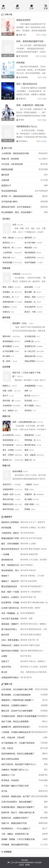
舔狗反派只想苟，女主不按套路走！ (17, 207)
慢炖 (46, 807)
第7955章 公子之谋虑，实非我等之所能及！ (34, 560)
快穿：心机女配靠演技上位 (24, 422)
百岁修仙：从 (8, 292)
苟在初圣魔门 (8, 262)
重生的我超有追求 (9, 586)
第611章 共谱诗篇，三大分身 (32, 576)
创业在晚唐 (17, 471)
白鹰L (45, 737)
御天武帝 (5, 635)
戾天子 (5, 396)
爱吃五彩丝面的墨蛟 (39, 796)
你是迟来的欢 (8, 440)
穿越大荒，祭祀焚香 (10, 159)
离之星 (4, 672)
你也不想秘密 (30, 262)
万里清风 (44, 743)
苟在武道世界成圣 (9, 191)
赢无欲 (45, 196)
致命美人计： (8, 460)
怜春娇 (27, 509)
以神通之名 (29, 341)
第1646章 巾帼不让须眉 (30, 645)
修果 (46, 185)
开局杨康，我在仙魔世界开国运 (15, 845)
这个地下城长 (30, 243)
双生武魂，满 (8, 401)
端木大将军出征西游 (10, 759)
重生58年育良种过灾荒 (10, 550)
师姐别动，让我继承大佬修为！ (15, 705)
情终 (26, 391)
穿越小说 (6, 466)
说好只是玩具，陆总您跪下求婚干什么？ (19, 764)
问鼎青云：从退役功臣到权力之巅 (10, 598)
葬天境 (27, 396)
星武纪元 (6, 243)
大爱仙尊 (5, 180)
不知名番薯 (43, 780)
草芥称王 (28, 410)
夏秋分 (45, 753)
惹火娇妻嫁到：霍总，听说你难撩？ (17, 212)
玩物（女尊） (8, 391)
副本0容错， (30, 287)
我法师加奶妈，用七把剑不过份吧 (10, 571)
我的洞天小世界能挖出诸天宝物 (10, 523)
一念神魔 (5, 554)
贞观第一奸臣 (8, 494)
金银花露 (44, 201)
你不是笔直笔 (8, 445)
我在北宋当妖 (8, 499)
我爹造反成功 (8, 504)
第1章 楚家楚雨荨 (28, 613)
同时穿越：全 (30, 440)
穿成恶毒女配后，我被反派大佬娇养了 (18, 807)
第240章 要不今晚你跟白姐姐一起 (34, 602)
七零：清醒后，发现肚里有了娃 (15, 834)
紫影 (46, 802)
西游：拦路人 (8, 287)
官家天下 (5, 661)
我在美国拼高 (30, 253)
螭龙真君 (28, 248)
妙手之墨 (44, 748)
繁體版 (28, 865)
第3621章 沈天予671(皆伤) (31, 538)
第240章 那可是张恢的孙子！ (32, 586)
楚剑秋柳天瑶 (7, 560)
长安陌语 (44, 711)
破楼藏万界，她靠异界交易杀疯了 (16, 727)
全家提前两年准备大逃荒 (10, 678)
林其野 (45, 834)
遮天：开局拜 (8, 455)
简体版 (21, 865)
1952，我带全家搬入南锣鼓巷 (10, 641)
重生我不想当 (30, 445)
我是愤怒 (44, 207)
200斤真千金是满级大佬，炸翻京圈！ (10, 619)
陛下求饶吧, (29, 406)
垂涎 (26, 450)
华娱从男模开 (30, 361)
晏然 (46, 764)
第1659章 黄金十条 (28, 597)
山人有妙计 (43, 159)
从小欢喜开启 (8, 435)
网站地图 (25, 860)
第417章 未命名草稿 (29, 581)
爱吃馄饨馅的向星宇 (39, 732)
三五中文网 (14, 863)
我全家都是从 (8, 341)
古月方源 (44, 180)
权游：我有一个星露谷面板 (10, 593)
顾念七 (45, 721)
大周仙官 (16, 274)
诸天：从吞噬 (8, 450)
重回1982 (6, 336)
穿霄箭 (45, 759)
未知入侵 (6, 257)
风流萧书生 (43, 775)
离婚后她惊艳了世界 (10, 538)
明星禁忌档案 (7, 169)
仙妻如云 (6, 307)
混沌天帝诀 (6, 667)
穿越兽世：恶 (30, 494)
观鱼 (46, 812)
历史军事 (6, 367)
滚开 (46, 175)
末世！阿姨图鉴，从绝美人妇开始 (10, 614)
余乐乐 (45, 700)
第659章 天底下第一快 (29, 640)
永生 (14, 225)
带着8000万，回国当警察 (10, 646)
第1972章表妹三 (27, 565)
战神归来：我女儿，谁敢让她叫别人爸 (18, 812)
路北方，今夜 (30, 312)
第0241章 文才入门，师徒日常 (33, 522)
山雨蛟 (4, 656)
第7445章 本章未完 (28, 570)
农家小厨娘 (29, 504)
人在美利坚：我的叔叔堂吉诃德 (15, 153)
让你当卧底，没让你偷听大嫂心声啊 (17, 689)
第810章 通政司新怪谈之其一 (32, 651)
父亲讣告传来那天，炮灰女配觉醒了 (17, 802)
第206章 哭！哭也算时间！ (31, 592)
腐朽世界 (5, 175)
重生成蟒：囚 (30, 292)
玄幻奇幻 (6, 219)
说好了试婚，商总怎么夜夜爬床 (15, 721)
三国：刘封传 (7, 748)
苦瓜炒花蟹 (43, 169)
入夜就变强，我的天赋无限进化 (10, 534)
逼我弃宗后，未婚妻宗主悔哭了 (15, 818)
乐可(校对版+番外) (9, 202)
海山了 (45, 828)
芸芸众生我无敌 (41, 689)
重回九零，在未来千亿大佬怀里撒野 (17, 711)
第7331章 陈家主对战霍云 (31, 635)
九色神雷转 (7, 406)
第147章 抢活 (26, 656)
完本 (32, 7)
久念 (46, 786)
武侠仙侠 (6, 268)
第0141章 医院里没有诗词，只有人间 (34, 630)
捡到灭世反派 (8, 509)
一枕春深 (28, 484)
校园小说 (6, 416)
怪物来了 (5, 576)
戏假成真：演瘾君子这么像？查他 (10, 625)
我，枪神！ (7, 361)
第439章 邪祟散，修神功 (30, 608)
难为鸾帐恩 (7, 346)
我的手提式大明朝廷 (10, 651)
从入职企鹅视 (8, 351)
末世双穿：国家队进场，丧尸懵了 (16, 796)
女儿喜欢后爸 (30, 336)
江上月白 (44, 844)
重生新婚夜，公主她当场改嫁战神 (16, 695)
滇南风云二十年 (8, 775)
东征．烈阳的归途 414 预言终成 (33, 672)
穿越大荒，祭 (8, 248)
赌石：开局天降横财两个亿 (10, 544)
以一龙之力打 (30, 351)
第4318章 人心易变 (28, 544)
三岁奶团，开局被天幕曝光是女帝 (16, 732)
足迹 (46, 7)
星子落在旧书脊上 (9, 629)
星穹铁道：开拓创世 (10, 780)
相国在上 (6, 386)
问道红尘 (6, 312)
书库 (17, 7)
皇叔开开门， (8, 484)
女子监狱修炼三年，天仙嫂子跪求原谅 (18, 743)
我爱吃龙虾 (43, 823)
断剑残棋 (44, 818)
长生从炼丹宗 (30, 307)
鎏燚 (46, 212)
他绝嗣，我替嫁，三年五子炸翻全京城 (18, 839)
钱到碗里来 (43, 716)
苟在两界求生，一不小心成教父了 (16, 829)
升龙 (26, 489)
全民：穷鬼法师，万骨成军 (13, 737)
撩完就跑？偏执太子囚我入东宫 (15, 786)
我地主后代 (43, 791)
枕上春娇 (28, 499)
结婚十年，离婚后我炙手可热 (14, 823)
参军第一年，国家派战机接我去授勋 (17, 196)
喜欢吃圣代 (43, 153)
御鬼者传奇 (29, 435)
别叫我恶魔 (6, 528)
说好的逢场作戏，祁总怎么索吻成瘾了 (18, 754)
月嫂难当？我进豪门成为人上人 (15, 770)
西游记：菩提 (30, 297)
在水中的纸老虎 (41, 191)
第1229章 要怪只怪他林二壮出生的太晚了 (34, 550)
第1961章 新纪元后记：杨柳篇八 (34, 624)
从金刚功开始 (30, 257)
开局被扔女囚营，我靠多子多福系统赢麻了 (20, 716)
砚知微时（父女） (20, 323)
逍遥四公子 (6, 185)
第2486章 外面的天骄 (29, 554)
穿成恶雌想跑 (30, 386)
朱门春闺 (6, 356)
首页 (3, 7)
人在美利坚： (8, 253)
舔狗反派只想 (30, 356)
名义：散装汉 (8, 410)
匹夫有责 (28, 401)
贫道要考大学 (30, 346)
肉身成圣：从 (30, 302)
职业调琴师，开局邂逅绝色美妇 (10, 603)
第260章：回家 (26, 618)
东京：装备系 (30, 455)
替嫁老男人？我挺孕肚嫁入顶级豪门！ (18, 700)
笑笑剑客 (44, 164)
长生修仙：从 (8, 297)
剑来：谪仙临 (8, 238)
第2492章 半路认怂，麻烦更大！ (34, 661)
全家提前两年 (8, 489)
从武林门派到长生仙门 (10, 609)
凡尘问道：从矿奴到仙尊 (12, 164)
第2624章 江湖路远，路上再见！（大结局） (34, 528)
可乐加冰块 (43, 727)
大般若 (45, 839)
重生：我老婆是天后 (10, 565)
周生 (46, 770)
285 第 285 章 (26, 677)
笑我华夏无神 (8, 302)
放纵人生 (28, 460)
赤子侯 (4, 791)
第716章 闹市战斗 (28, 533)
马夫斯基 (44, 695)
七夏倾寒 (44, 705)
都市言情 (6, 317)
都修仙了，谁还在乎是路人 (10, 582)
